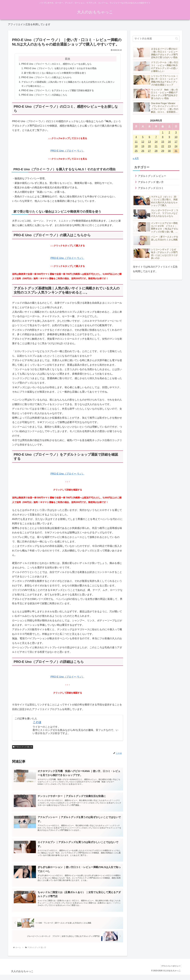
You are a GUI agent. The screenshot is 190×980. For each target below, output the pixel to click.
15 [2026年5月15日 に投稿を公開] (163, 142)
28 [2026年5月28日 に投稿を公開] (156, 151)
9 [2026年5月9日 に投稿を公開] (169, 137)
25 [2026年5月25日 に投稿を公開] (136, 151)
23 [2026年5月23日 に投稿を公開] (169, 146)
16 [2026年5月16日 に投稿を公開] (169, 142)
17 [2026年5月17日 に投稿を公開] (176, 142)
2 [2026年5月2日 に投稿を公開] (169, 132)
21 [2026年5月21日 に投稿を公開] (156, 146)
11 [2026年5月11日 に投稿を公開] (136, 142)
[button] (177, 39)
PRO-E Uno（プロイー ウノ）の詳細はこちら (44, 95)
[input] (156, 39)
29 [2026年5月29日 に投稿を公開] (163, 151)
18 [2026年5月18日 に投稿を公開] (136, 146)
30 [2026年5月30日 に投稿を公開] (169, 151)
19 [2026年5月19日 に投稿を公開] (143, 146)
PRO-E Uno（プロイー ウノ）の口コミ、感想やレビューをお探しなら (56, 64)
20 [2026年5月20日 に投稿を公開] (149, 146)
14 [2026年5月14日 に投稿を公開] (156, 142)
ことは (37, 722)
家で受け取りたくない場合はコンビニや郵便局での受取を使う (55, 73)
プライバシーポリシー (170, 971)
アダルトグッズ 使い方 (23, 747)
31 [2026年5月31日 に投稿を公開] (176, 151)
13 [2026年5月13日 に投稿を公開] (149, 142)
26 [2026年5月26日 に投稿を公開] (143, 151)
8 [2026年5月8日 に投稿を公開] (163, 137)
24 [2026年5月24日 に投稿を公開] (176, 146)
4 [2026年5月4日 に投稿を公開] (136, 137)
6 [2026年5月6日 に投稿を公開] (149, 137)
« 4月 (136, 158)
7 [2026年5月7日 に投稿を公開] (156, 137)
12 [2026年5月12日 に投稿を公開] (143, 142)
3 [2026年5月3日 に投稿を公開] (176, 132)
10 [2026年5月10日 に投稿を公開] (176, 137)
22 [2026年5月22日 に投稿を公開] (163, 146)
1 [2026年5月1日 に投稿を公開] (163, 132)
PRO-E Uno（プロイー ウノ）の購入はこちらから (46, 77)
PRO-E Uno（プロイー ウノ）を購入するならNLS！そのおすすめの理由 (60, 68)
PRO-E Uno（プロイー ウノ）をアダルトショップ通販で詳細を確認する (58, 90)
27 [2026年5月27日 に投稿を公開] (149, 151)
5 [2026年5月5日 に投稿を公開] (143, 137)
